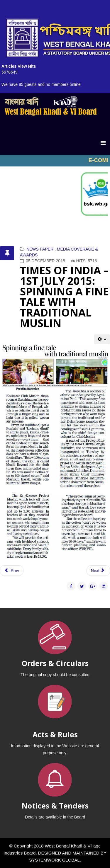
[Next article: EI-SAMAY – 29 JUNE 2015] (98, 571)
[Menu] (103, 143)
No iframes (55, 161)
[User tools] (102, 339)
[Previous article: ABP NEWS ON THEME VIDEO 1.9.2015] (12, 571)
